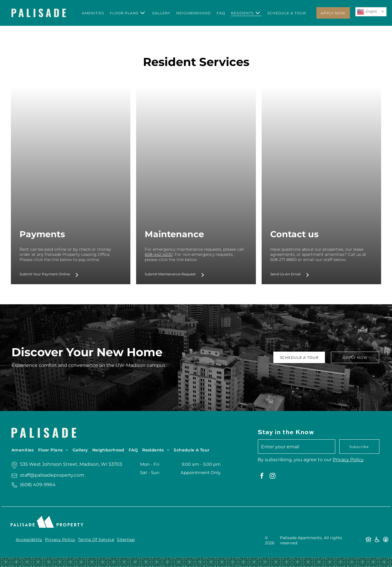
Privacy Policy (348, 460)
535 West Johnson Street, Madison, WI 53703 (71, 464)
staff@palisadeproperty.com (52, 475)
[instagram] (273, 477)
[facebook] (262, 477)
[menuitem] (93, 13)
